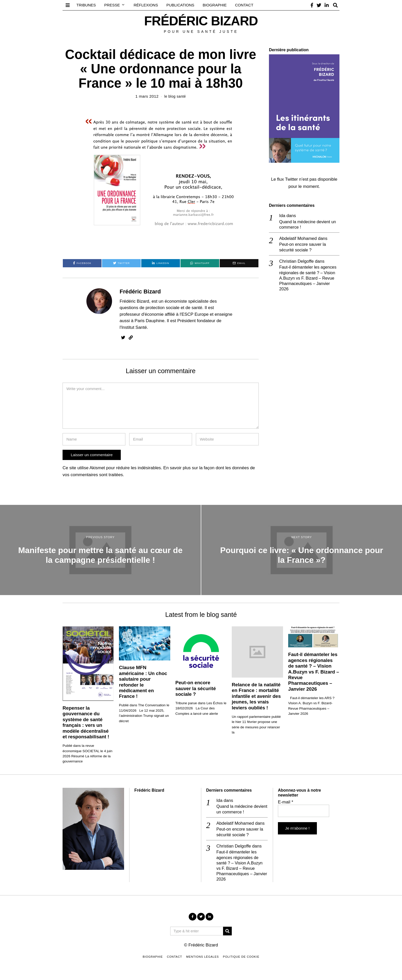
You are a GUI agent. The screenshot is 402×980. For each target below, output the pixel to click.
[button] (227, 933)
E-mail (286, 802)
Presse (112, 5)
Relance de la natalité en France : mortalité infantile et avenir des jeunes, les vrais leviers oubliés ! (256, 696)
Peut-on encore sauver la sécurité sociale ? (304, 248)
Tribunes (86, 5)
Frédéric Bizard (140, 292)
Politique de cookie (241, 959)
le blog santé (175, 96)
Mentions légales (202, 959)
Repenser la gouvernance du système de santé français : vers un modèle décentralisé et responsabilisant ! (86, 722)
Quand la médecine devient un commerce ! (309, 225)
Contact (244, 5)
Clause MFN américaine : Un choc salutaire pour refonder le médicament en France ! (143, 682)
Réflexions (146, 5)
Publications (180, 5)
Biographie (215, 5)
